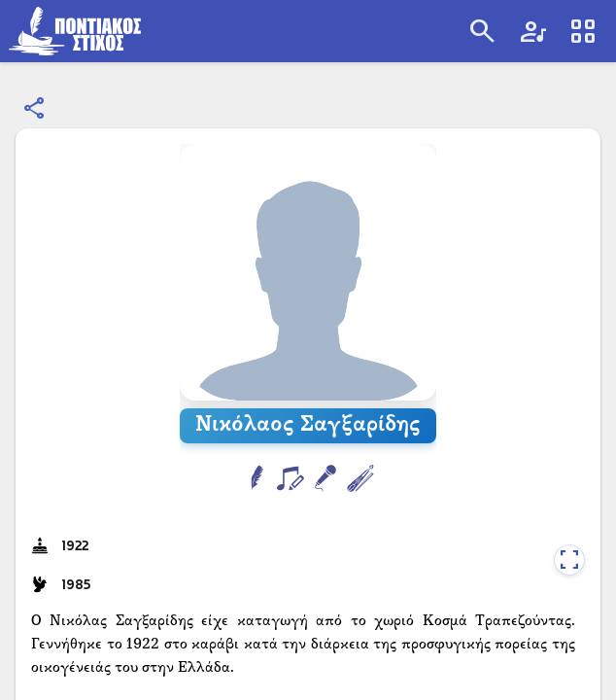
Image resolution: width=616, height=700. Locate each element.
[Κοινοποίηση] (35, 109)
